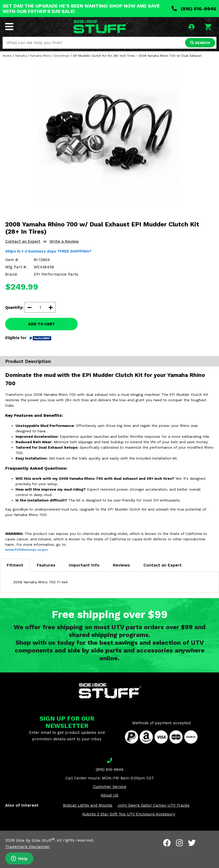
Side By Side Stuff (35, 840)
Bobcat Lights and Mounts (88, 805)
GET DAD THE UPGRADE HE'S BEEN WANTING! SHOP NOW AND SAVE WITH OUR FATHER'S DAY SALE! (81, 9)
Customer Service (110, 787)
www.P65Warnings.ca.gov (27, 550)
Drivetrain (62, 56)
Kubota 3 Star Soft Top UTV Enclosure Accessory (129, 814)
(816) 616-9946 (194, 9)
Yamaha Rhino (41, 56)
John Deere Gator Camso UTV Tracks (154, 805)
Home (7, 56)
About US (109, 795)
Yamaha (21, 56)
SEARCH (200, 43)
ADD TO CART (42, 324)
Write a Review (64, 241)
